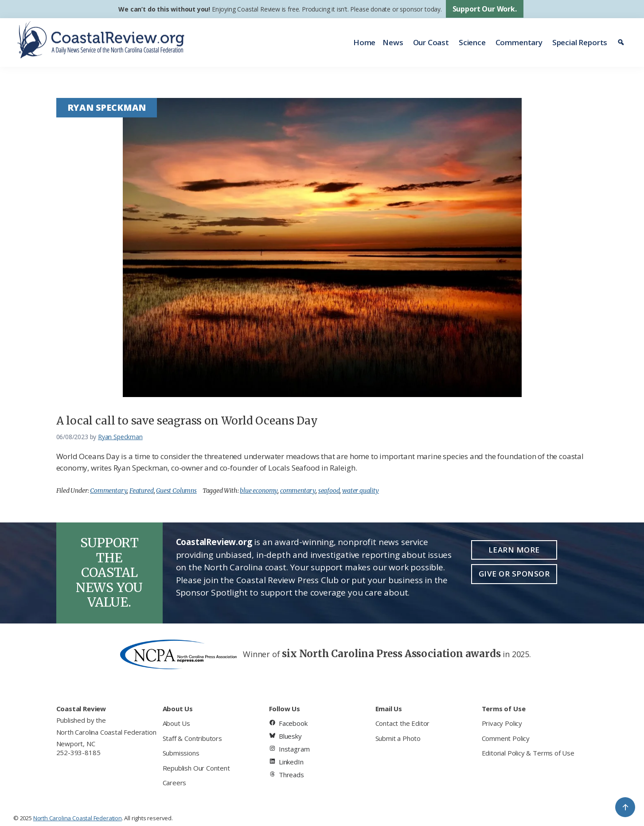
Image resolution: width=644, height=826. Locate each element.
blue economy (259, 491)
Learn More (514, 550)
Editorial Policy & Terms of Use (528, 753)
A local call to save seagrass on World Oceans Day (187, 421)
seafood (329, 491)
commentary (298, 491)
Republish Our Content (196, 768)
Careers (175, 783)
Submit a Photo (398, 738)
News (393, 42)
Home (364, 42)
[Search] (622, 43)
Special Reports (580, 42)
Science (472, 42)
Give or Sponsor (514, 574)
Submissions (181, 753)
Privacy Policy (502, 723)
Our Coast (431, 42)
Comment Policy (506, 738)
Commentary (519, 42)
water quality (361, 491)
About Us (177, 723)
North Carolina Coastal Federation (106, 732)
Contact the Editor (403, 723)
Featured (142, 491)
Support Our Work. (485, 9)
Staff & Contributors (192, 738)
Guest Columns (176, 491)
